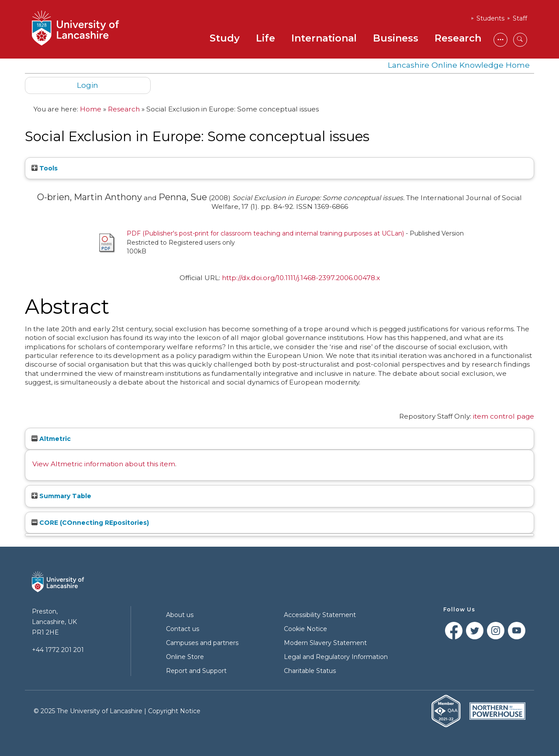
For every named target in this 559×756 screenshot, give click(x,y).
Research (458, 38)
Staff (520, 18)
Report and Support (196, 671)
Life (266, 38)
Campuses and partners (202, 643)
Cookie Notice (305, 629)
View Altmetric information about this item (104, 464)
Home (91, 109)
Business (396, 38)
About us (180, 615)
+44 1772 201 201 (58, 650)
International (324, 38)
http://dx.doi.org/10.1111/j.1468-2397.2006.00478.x (301, 278)
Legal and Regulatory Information (336, 657)
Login (88, 85)
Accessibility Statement (320, 615)
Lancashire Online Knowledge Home (459, 65)
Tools (45, 168)
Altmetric (51, 439)
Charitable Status (310, 671)
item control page (504, 416)
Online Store (185, 657)
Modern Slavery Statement (325, 643)
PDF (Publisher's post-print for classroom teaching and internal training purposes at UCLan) (265, 233)
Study (225, 38)
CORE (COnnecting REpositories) (90, 523)
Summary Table (61, 496)
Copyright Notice (174, 711)
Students (490, 18)
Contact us (183, 629)
